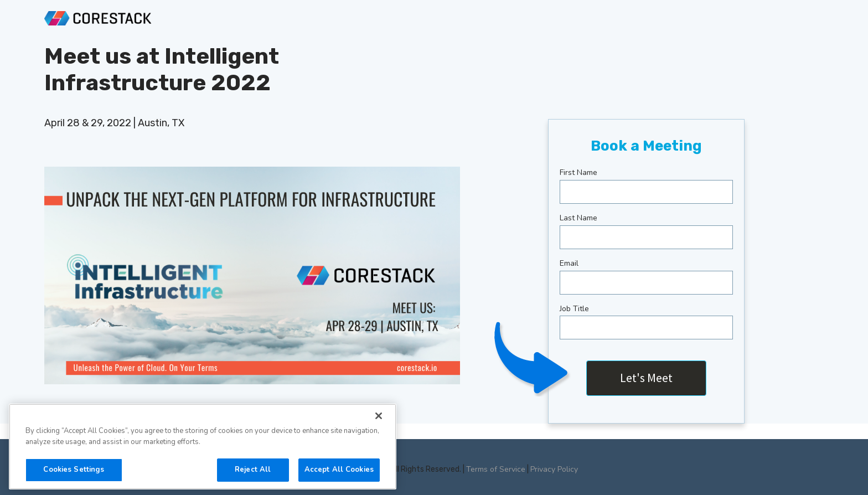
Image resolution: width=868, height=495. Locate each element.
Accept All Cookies (339, 470)
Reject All (253, 470)
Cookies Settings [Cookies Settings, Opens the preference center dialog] (74, 470)
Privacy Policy (554, 469)
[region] (203, 447)
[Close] (379, 416)
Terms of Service (496, 469)
